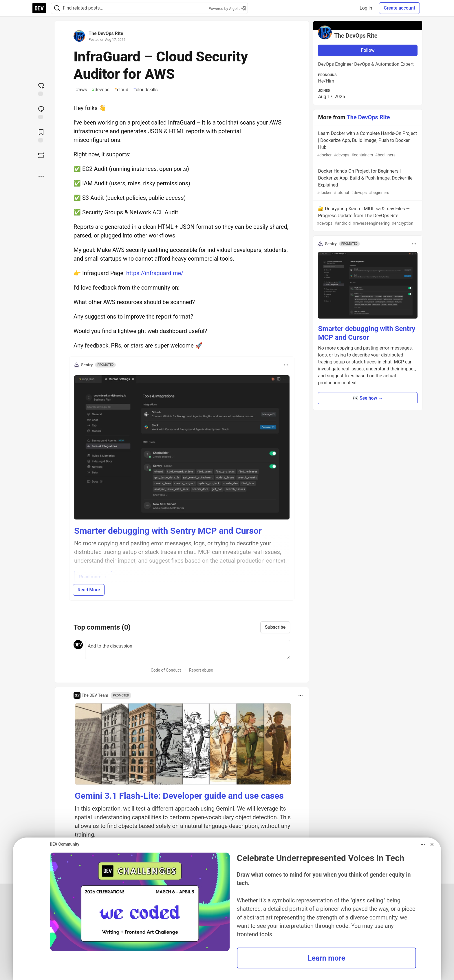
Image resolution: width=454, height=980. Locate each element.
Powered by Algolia (227, 9)
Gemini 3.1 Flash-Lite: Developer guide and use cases (179, 796)
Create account (399, 8)
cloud (121, 90)
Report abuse (201, 670)
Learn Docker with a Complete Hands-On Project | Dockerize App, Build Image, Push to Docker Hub (367, 144)
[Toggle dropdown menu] (286, 365)
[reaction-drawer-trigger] (41, 89)
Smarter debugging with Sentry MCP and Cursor (168, 531)
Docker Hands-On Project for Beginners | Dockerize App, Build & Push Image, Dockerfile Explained (367, 182)
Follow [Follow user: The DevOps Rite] (368, 50)
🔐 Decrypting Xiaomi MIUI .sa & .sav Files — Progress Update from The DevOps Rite (367, 216)
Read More (89, 590)
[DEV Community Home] (39, 8)
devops (101, 90)
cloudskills (145, 90)
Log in (366, 8)
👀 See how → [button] (368, 398)
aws (82, 90)
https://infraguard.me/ (155, 273)
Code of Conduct (166, 670)
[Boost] (41, 155)
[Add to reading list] (41, 135)
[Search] (57, 8)
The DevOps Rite (106, 33)
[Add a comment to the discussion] (188, 650)
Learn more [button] (326, 958)
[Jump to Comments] (41, 112)
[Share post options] (41, 176)
